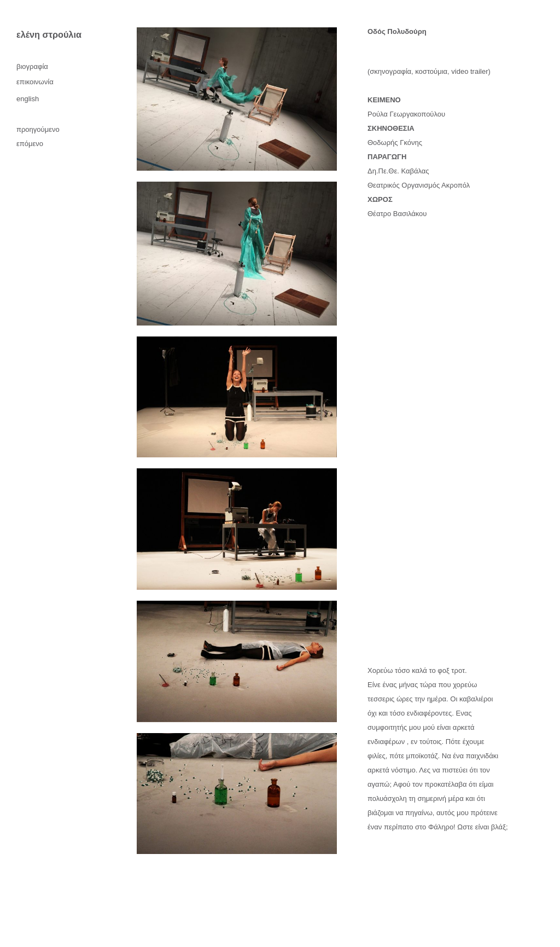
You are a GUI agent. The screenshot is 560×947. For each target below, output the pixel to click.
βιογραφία (32, 66)
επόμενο (30, 144)
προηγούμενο (38, 129)
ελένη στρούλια (49, 34)
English (28, 99)
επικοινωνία (35, 82)
